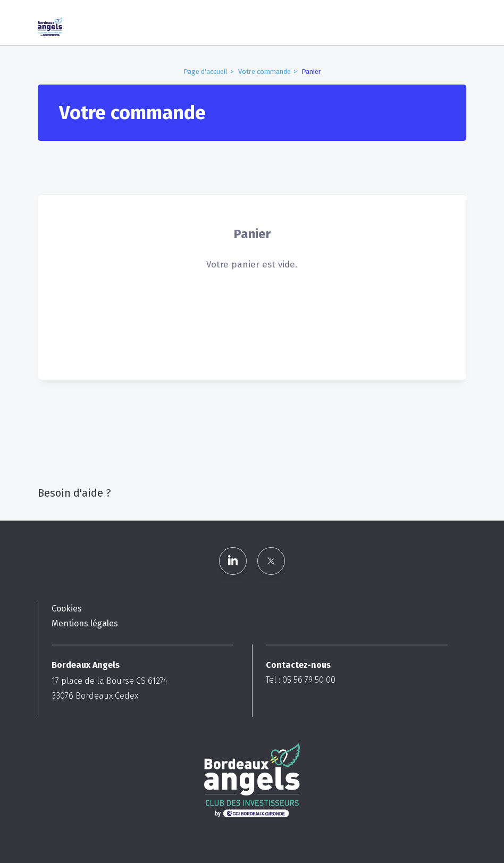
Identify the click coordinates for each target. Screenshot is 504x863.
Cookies (67, 609)
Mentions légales (85, 623)
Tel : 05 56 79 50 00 (301, 680)
